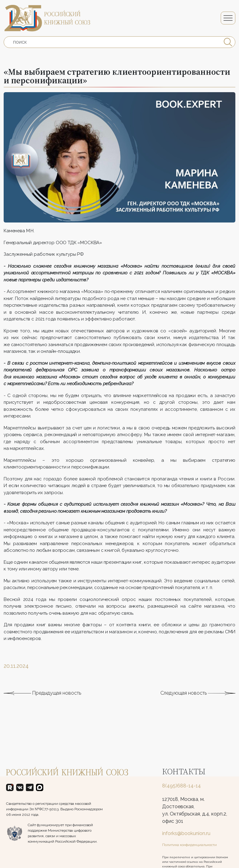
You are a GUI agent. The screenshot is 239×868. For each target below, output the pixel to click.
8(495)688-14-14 (182, 786)
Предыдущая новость (42, 706)
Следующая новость (198, 706)
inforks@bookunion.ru (186, 833)
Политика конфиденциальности (189, 845)
